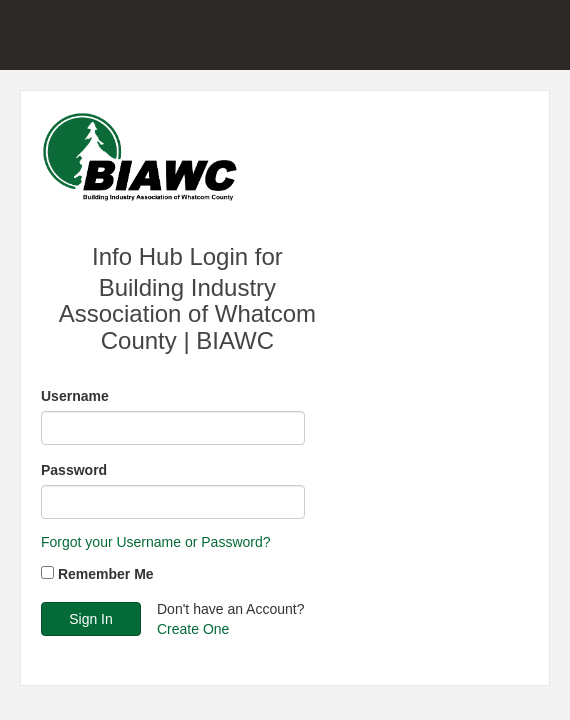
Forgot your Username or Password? (156, 542)
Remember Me (106, 574)
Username (75, 396)
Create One (193, 629)
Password (74, 470)
